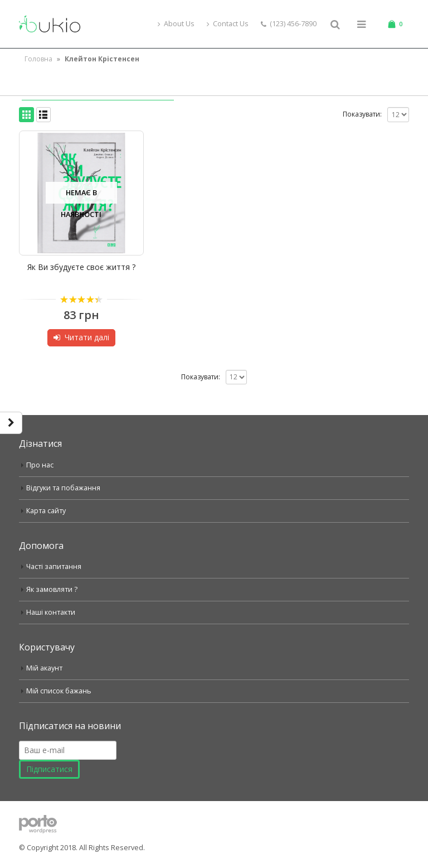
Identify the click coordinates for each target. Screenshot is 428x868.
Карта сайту (46, 511)
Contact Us (228, 24)
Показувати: (362, 114)
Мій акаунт (44, 668)
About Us (176, 24)
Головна (38, 59)
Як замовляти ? (52, 589)
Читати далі (87, 337)
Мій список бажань (59, 691)
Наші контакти (51, 612)
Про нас (40, 465)
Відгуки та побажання (63, 488)
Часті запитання (54, 566)
